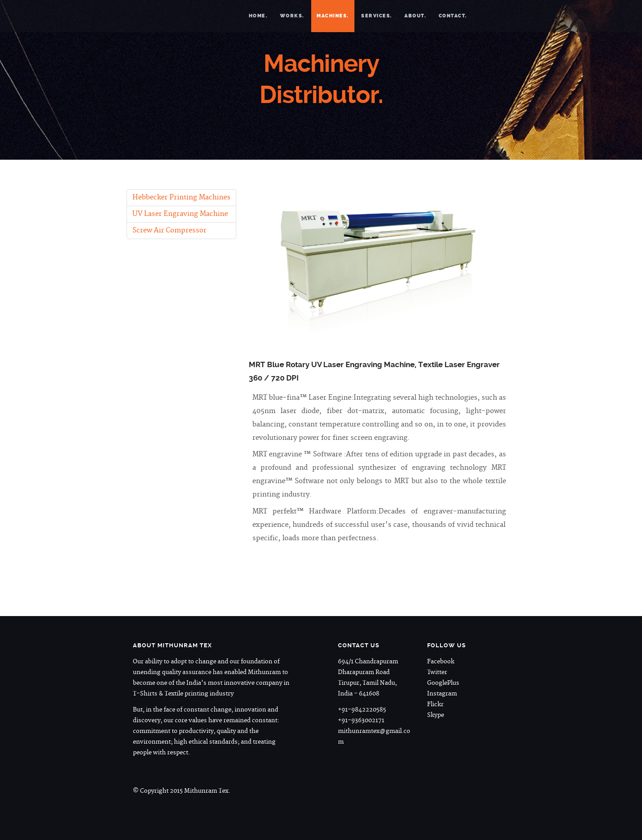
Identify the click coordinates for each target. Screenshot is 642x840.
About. (415, 16)
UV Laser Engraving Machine (180, 214)
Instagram (442, 694)
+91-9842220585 (362, 710)
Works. (292, 16)
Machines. (333, 16)
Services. (377, 16)
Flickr (435, 704)
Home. (258, 16)
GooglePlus (443, 683)
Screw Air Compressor (169, 230)
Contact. (453, 16)
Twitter (437, 672)
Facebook (441, 662)
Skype (436, 715)
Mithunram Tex (198, 16)
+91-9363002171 (361, 720)
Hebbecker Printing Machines (181, 197)
